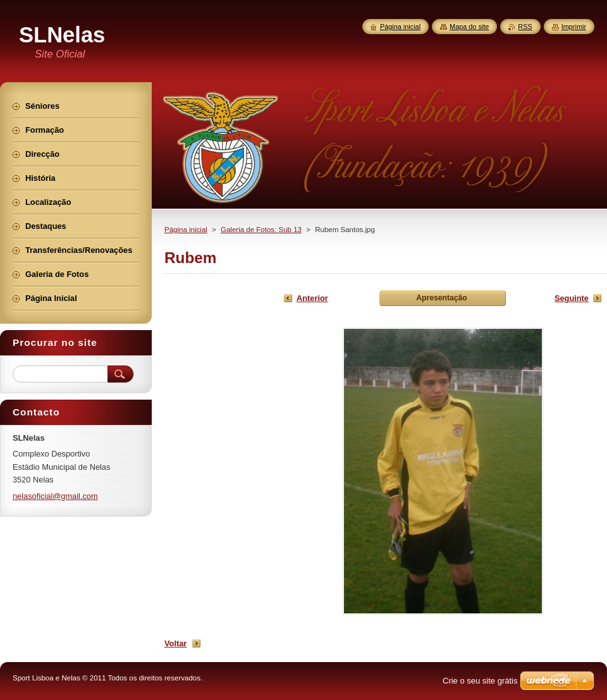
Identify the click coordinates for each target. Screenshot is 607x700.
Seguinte (572, 298)
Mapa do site (469, 27)
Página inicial (186, 230)
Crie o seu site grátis (480, 681)
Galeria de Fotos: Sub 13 (261, 230)
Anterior (312, 298)
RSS (525, 27)
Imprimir (574, 27)
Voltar (175, 643)
